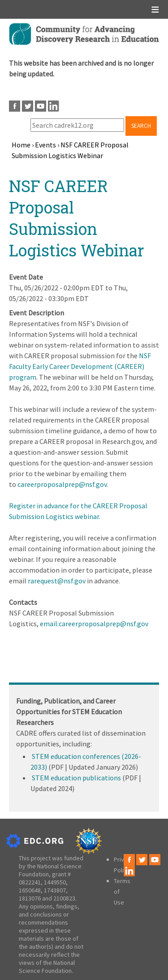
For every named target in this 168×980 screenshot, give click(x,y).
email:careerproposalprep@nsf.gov (94, 624)
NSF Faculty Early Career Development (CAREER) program (80, 366)
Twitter (28, 106)
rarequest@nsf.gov (57, 581)
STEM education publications (76, 778)
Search (141, 126)
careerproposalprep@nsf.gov (62, 484)
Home (21, 145)
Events (45, 145)
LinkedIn (54, 106)
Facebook (15, 106)
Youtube (41, 106)
